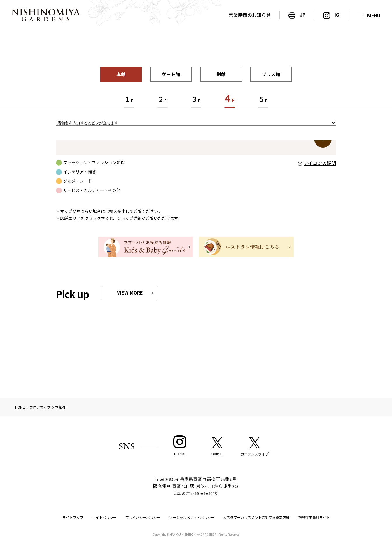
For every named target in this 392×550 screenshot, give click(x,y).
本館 (121, 74)
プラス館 (271, 74)
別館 (221, 74)
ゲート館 (171, 74)
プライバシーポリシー (143, 517)
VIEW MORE (130, 292)
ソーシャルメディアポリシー (192, 517)
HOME (20, 407)
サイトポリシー (104, 517)
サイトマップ (73, 517)
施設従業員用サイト (314, 517)
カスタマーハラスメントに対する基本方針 (256, 517)
